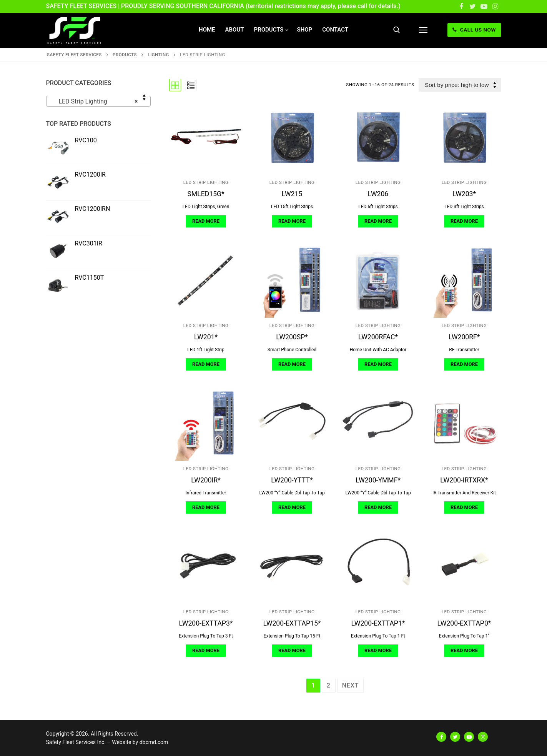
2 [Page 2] (329, 685)
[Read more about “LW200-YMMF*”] (378, 507)
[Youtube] (484, 7)
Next (350, 685)
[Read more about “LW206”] (378, 221)
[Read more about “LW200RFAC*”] (378, 364)
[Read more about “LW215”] (292, 221)
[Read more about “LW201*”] (206, 364)
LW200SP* (292, 337)
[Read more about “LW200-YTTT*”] (292, 507)
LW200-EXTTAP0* (464, 623)
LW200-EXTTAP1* (378, 623)
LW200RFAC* (378, 337)
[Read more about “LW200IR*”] (206, 507)
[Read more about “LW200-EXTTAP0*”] (464, 651)
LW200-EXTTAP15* (292, 623)
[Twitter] (473, 7)
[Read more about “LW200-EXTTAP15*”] (292, 651)
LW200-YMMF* (378, 480)
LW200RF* (464, 337)
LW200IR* (206, 480)
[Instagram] (495, 7)
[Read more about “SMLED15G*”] (206, 221)
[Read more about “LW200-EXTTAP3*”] (206, 651)
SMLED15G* (206, 194)
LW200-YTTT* (292, 480)
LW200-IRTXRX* (464, 480)
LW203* (464, 194)
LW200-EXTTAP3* (206, 623)
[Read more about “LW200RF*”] (464, 364)
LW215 (292, 194)
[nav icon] (423, 30)
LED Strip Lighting (206, 182)
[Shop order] (460, 85)
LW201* (206, 337)
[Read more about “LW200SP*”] (292, 364)
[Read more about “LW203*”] (464, 221)
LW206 (378, 194)
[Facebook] (461, 7)
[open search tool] (397, 30)
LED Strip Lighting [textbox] (96, 102)
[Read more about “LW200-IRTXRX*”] (464, 507)
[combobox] (98, 101)
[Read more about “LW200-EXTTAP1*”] (378, 651)
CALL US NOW (474, 30)
